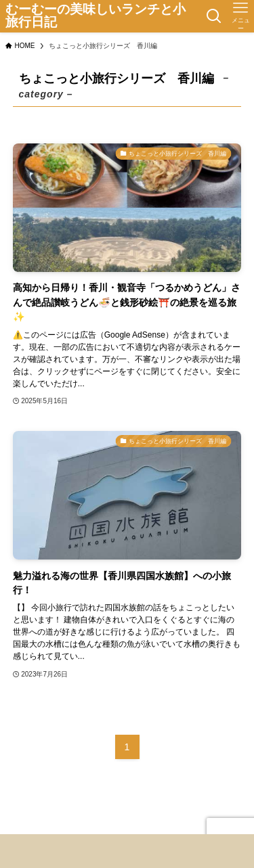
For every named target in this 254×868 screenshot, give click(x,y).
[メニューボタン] (241, 16)
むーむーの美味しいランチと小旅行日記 (96, 16)
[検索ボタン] (214, 16)
